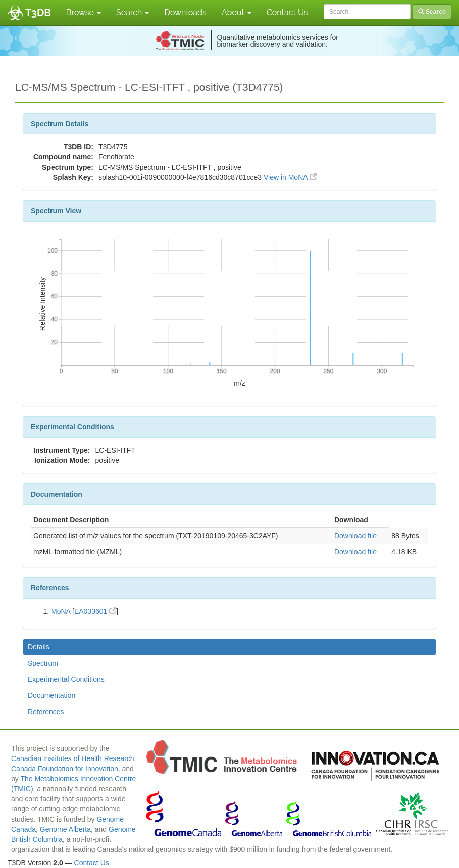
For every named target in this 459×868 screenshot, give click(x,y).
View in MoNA (290, 177)
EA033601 (95, 611)
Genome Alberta (65, 829)
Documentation (52, 695)
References (46, 712)
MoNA (61, 611)
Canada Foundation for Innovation (65, 769)
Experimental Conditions (66, 679)
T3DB (38, 13)
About (237, 12)
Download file (355, 536)
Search (133, 12)
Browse (84, 12)
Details (39, 647)
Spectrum (43, 663)
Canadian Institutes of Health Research (73, 758)
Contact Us (287, 12)
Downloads (185, 12)
